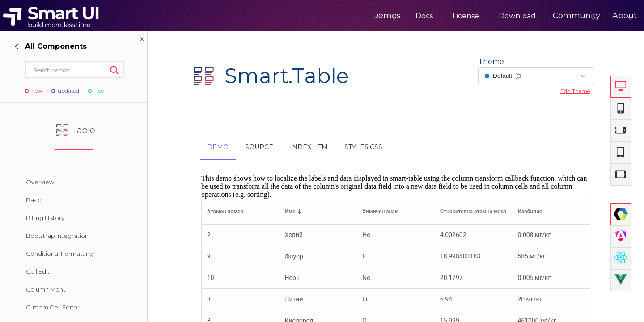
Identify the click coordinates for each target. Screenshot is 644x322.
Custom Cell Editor (53, 307)
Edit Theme (575, 91)
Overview (40, 182)
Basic (34, 200)
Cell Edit (38, 271)
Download (485, 16)
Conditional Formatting (60, 254)
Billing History (45, 218)
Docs (392, 16)
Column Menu (46, 289)
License (434, 16)
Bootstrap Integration (57, 236)
